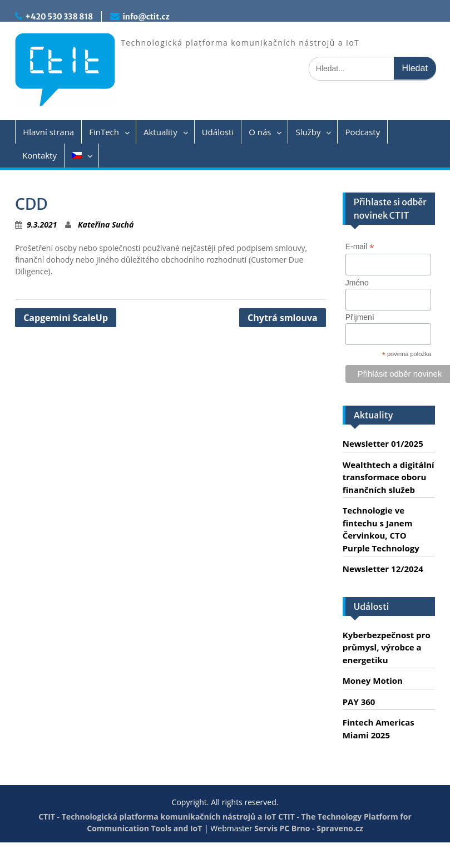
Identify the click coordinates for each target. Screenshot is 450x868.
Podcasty (362, 132)
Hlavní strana (48, 132)
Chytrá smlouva (283, 318)
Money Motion (373, 680)
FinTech (104, 132)
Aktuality (160, 132)
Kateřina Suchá (106, 225)
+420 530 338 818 (59, 17)
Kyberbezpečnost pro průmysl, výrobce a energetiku (387, 647)
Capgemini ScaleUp (66, 318)
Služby (308, 132)
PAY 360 (359, 702)
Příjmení (360, 317)
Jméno (357, 283)
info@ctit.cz (146, 17)
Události (218, 132)
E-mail (360, 247)
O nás (260, 132)
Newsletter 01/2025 (383, 443)
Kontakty (39, 155)
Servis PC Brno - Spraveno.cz (308, 828)
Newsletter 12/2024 (383, 569)
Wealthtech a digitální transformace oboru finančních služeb (389, 477)
